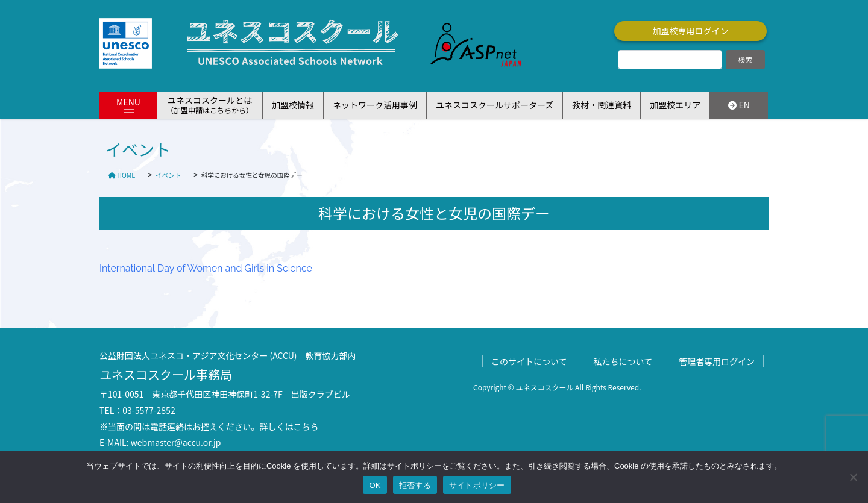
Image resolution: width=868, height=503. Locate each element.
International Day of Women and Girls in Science (206, 268)
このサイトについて (529, 361)
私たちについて (623, 361)
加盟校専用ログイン (691, 31)
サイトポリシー (477, 485)
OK (375, 485)
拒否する (415, 485)
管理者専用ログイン (717, 361)
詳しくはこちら (289, 426)
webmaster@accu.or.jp (176, 442)
